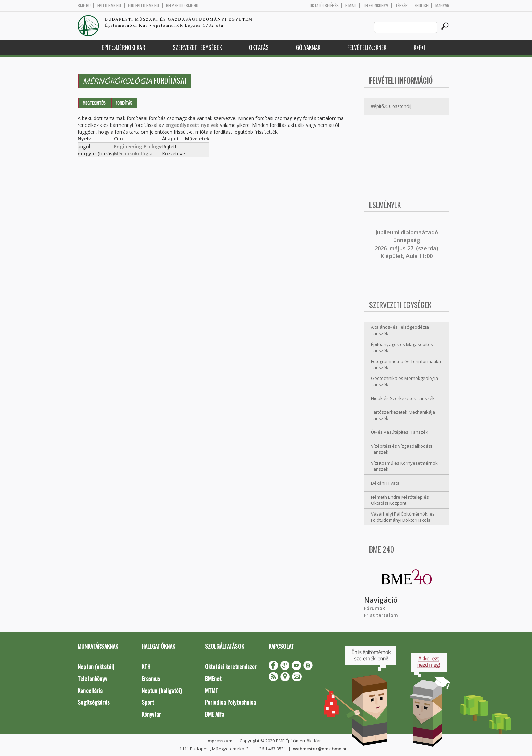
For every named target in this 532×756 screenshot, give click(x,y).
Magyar (442, 6)
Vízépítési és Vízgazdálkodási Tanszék (401, 449)
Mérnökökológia (133, 153)
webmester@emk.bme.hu (320, 749)
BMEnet (213, 679)
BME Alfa (215, 714)
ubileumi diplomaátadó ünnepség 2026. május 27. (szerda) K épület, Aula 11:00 (406, 244)
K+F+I (419, 47)
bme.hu (84, 6)
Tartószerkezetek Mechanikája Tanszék (403, 415)
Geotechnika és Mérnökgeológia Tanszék (404, 381)
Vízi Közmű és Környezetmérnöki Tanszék (405, 466)
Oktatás (259, 47)
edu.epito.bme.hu (144, 6)
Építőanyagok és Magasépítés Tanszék (402, 347)
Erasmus (151, 679)
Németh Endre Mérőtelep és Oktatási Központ (400, 500)
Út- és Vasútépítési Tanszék (400, 432)
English (422, 6)
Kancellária (90, 690)
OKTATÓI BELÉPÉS (324, 6)
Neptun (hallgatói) (161, 690)
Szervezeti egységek (197, 47)
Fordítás (124, 103)
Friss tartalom (381, 615)
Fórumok (375, 608)
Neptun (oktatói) (96, 667)
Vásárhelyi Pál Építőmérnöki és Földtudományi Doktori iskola (403, 517)
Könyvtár (151, 714)
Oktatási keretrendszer (231, 667)
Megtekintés (94, 103)
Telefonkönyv (376, 6)
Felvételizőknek (367, 47)
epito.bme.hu (109, 6)
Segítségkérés (94, 702)
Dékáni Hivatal (386, 483)
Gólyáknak (308, 47)
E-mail (351, 6)
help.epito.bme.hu (182, 6)
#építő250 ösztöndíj (391, 106)
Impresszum (219, 741)
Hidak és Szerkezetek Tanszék (403, 398)
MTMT (212, 690)
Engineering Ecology (138, 146)
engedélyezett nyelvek (192, 125)
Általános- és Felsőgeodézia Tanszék (400, 330)
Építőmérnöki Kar (123, 47)
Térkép (402, 6)
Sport (148, 702)
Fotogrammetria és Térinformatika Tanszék (406, 364)
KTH (146, 667)
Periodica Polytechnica (231, 702)
